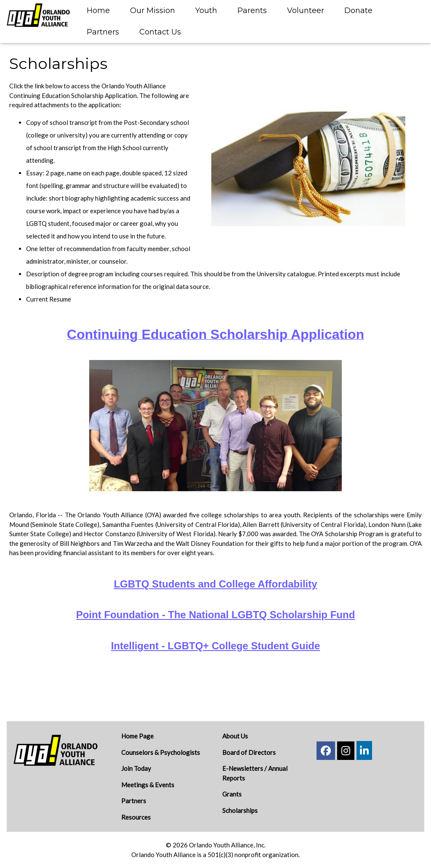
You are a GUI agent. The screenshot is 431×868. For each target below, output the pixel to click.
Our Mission (153, 11)
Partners (103, 32)
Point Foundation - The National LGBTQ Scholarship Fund (216, 615)
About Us (235, 736)
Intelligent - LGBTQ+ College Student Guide (216, 646)
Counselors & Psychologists (161, 752)
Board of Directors (249, 752)
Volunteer (306, 11)
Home (98, 11)
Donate (358, 11)
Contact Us (160, 32)
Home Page (137, 736)
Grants (232, 794)
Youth (206, 11)
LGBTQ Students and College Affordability (215, 584)
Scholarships (240, 810)
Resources (136, 817)
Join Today (136, 768)
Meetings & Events (148, 785)
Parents (252, 11)
